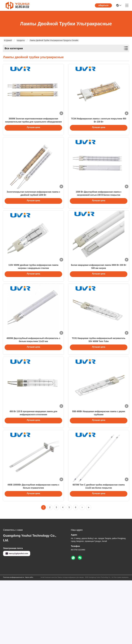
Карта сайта (29, 641)
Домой (8, 40)
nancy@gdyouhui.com (17, 617)
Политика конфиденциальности (14, 641)
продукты (21, 40)
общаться (103, 5)
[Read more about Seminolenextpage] (82, 571)
